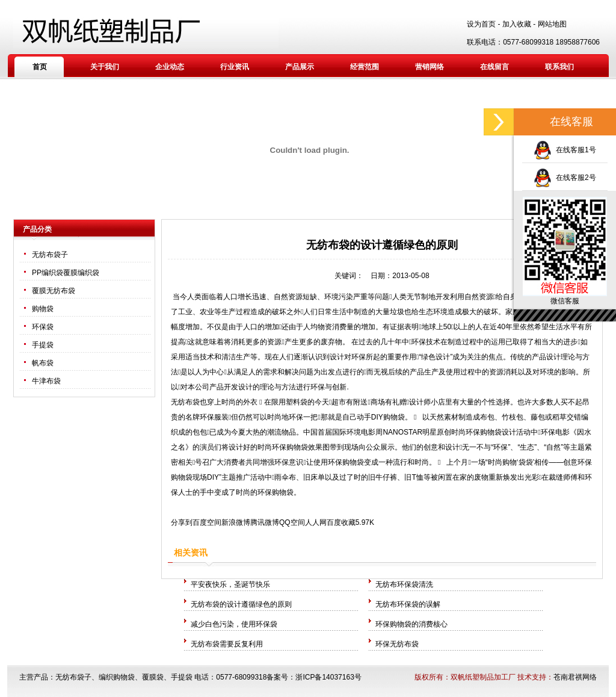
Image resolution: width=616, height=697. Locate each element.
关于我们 (105, 67)
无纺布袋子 (50, 255)
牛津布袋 (46, 381)
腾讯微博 (265, 522)
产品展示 (300, 67)
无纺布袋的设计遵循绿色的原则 (241, 604)
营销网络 (430, 67)
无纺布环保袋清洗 (404, 584)
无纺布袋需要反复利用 (227, 644)
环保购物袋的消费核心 (411, 624)
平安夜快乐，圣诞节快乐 (230, 584)
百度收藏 (341, 522)
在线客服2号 (565, 178)
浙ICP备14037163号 (328, 677)
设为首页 (481, 24)
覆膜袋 (153, 677)
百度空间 (207, 522)
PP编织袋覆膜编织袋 (66, 273)
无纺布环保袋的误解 (408, 604)
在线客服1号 (565, 150)
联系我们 (559, 67)
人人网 (316, 522)
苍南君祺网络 (575, 677)
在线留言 (494, 67)
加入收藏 (517, 24)
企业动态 (170, 67)
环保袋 (43, 327)
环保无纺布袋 (397, 644)
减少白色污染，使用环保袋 (234, 624)
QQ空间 (292, 522)
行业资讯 (235, 67)
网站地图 (552, 24)
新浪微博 (236, 522)
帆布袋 (43, 363)
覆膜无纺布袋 (54, 291)
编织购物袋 (117, 677)
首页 (40, 67)
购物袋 (43, 309)
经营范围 (365, 67)
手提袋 (43, 345)
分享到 (182, 522)
